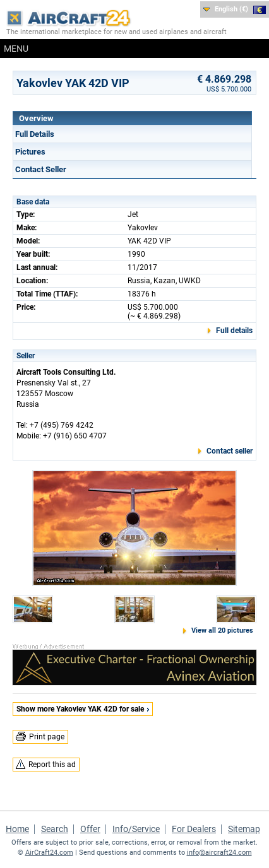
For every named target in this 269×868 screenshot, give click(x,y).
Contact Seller (41, 169)
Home (17, 829)
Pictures (30, 152)
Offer (90, 829)
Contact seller (230, 451)
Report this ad (52, 765)
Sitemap (244, 829)
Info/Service (136, 829)
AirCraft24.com (49, 853)
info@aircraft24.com (219, 853)
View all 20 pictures (222, 630)
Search (55, 829)
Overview (36, 118)
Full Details (35, 134)
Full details (234, 331)
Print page (47, 737)
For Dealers (194, 829)
